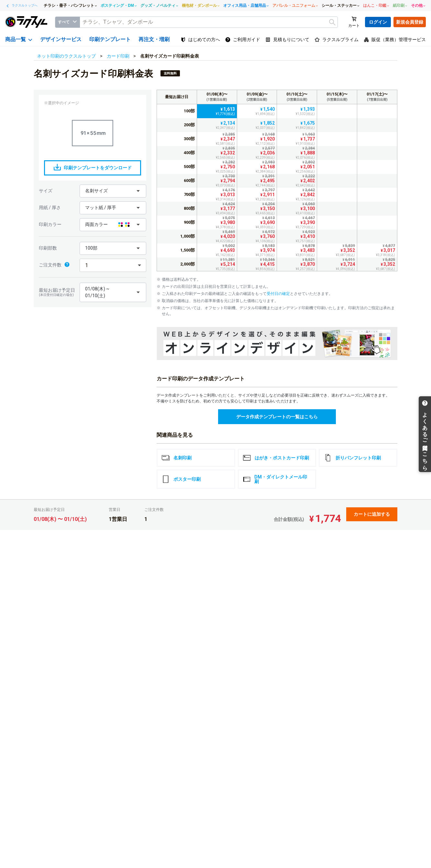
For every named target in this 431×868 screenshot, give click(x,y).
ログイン (378, 22)
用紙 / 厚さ (50, 208)
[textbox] (209, 22)
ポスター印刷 (181, 479)
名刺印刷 (177, 458)
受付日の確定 (278, 294)
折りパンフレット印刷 (352, 458)
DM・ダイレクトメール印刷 (275, 479)
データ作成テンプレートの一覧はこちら (277, 417)
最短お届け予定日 (58, 292)
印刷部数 (48, 248)
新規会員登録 (410, 22)
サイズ (46, 191)
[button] (113, 191)
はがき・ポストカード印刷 (276, 458)
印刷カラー (50, 224)
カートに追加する (372, 514)
